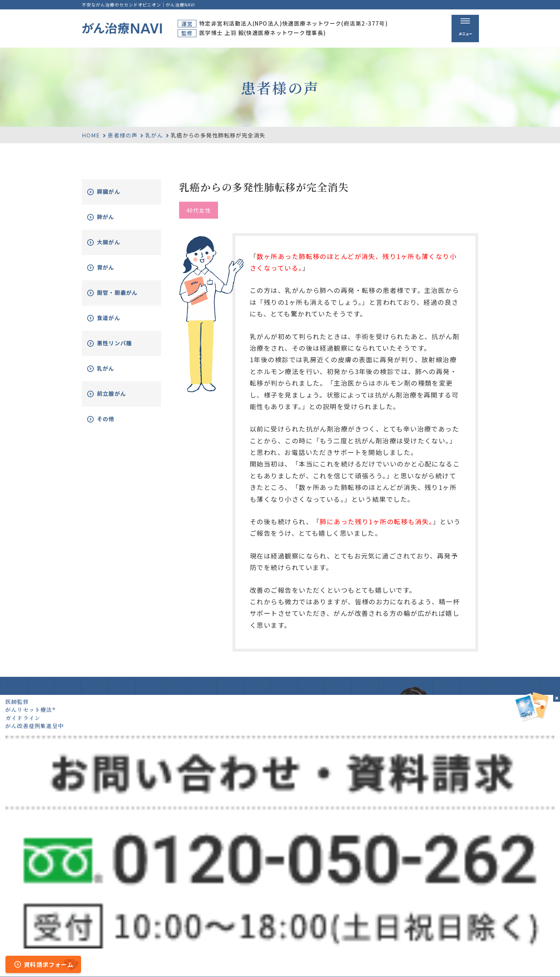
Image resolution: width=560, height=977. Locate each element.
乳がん (154, 135)
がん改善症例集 (450, 905)
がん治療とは (370, 891)
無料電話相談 (370, 918)
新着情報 (441, 918)
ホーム (306, 891)
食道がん (117, 323)
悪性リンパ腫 (123, 349)
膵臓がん (117, 192)
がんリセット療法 (378, 905)
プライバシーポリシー (350, 960)
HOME (91, 135)
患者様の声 (123, 135)
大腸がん (117, 242)
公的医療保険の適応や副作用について (432, 960)
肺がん (113, 217)
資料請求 (441, 891)
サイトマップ (263, 960)
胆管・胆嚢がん (123, 296)
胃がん (113, 268)
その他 (113, 424)
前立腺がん (120, 399)
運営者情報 (301, 960)
